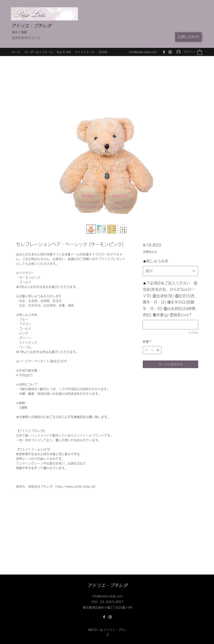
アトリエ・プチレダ (31, 26)
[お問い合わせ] (188, 37)
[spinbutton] (152, 350)
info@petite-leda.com (143, 52)
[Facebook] (164, 52)
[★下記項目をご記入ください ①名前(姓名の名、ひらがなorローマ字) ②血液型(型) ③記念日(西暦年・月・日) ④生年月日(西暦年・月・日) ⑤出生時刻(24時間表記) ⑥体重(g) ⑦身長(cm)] (170, 325)
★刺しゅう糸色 (155, 261)
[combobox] (170, 271)
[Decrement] (146, 350)
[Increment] (158, 350)
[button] (200, 52)
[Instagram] (170, 52)
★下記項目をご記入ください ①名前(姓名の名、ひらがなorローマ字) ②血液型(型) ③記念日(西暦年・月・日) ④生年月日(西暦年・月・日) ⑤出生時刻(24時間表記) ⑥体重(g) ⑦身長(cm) (170, 299)
